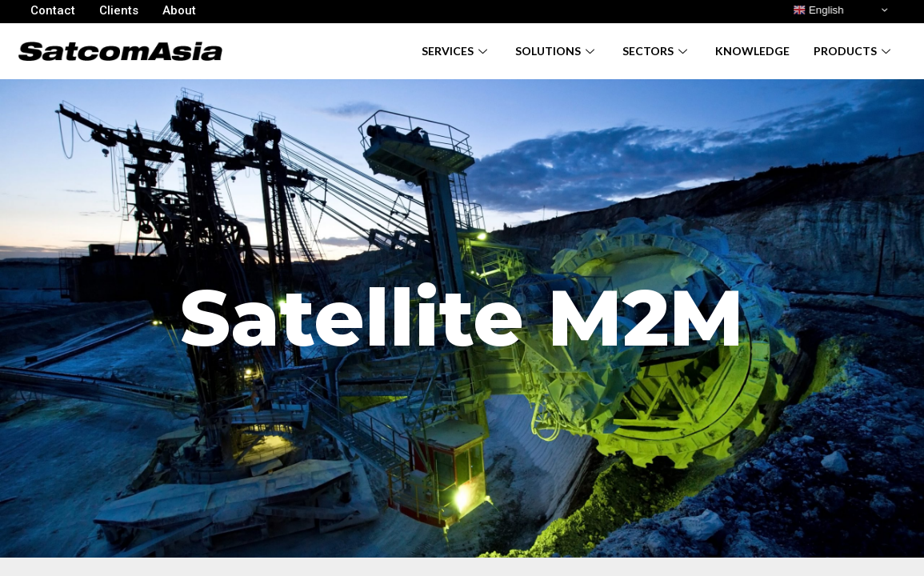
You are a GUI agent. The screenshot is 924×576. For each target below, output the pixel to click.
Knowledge (752, 51)
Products (854, 51)
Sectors (657, 51)
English (818, 10)
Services (456, 51)
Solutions (557, 51)
